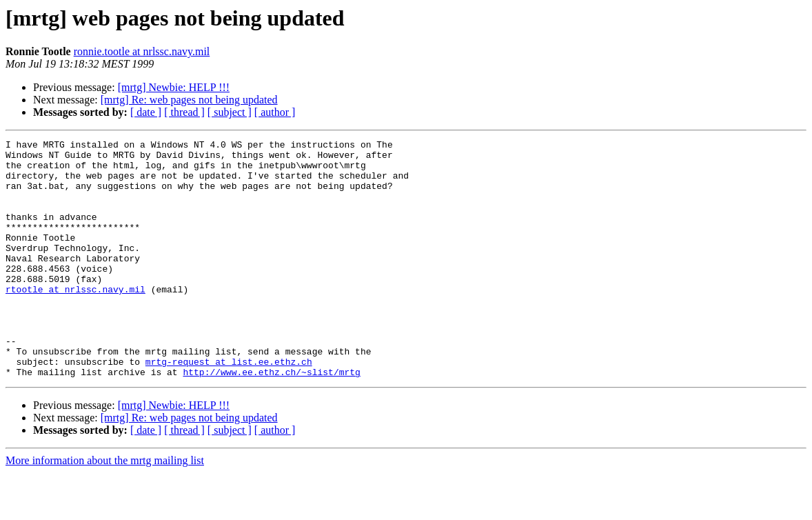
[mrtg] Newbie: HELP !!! (174, 87)
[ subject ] (230, 112)
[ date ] (146, 112)
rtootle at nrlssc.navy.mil (75, 320)
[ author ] (275, 112)
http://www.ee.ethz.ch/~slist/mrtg (271, 419)
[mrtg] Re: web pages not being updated (189, 100)
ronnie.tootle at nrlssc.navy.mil (142, 51)
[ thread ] (184, 112)
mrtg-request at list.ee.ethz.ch (229, 407)
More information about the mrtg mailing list (105, 508)
